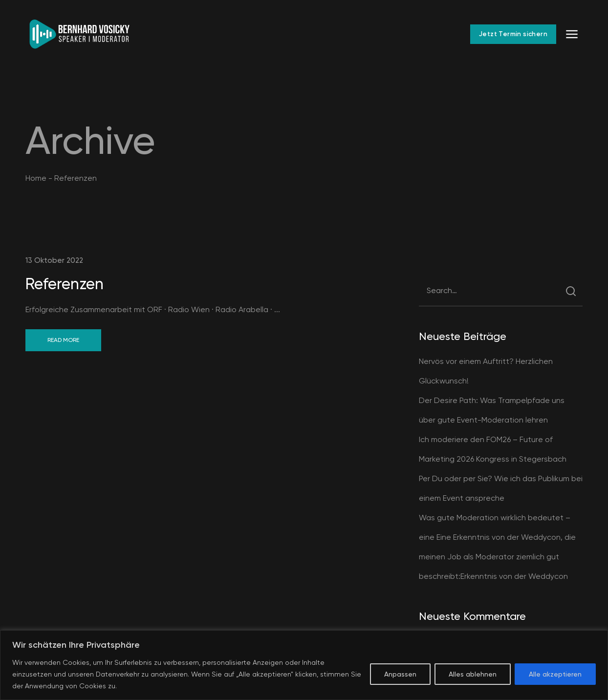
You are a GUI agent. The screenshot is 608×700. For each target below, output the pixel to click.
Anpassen (400, 674)
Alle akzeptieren (555, 674)
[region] (304, 665)
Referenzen (65, 284)
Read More (63, 340)
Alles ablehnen (473, 674)
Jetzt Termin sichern (513, 34)
